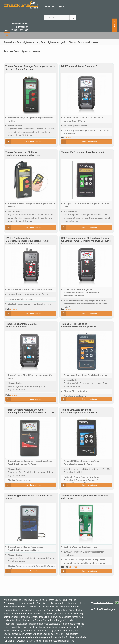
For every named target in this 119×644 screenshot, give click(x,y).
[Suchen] (73, 17)
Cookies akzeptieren (106, 602)
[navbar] (7, 35)
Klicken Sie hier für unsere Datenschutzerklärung (50, 641)
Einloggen (50, 7)
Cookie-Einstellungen (104, 609)
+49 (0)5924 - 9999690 (16, 27)
